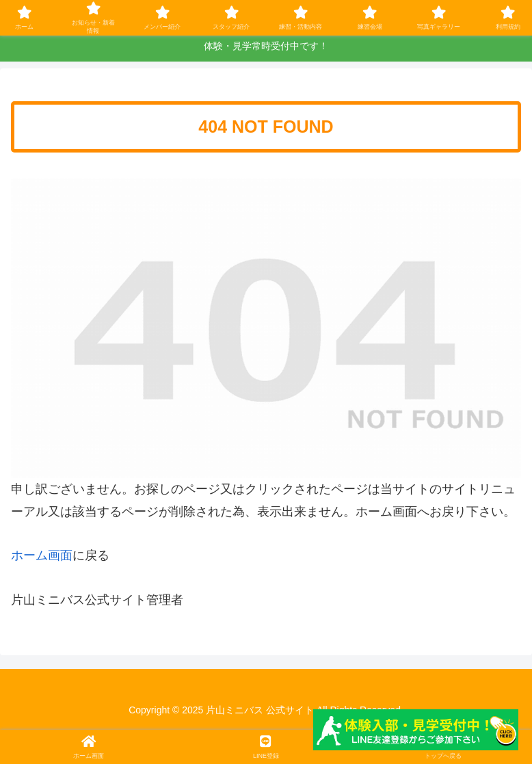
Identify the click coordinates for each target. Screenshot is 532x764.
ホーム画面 (42, 555)
